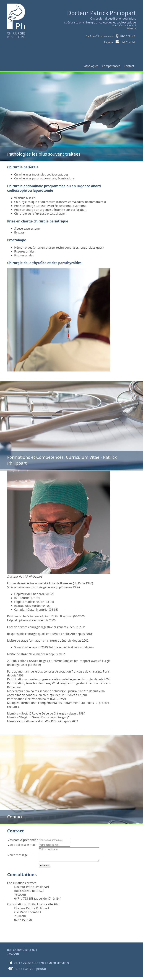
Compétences (111, 66)
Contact (129, 66)
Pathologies (90, 66)
